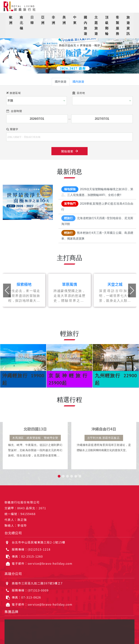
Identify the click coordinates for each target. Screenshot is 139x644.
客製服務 (118, 26)
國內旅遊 (86, 26)
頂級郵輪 (107, 26)
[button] (7, 52)
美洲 (64, 20)
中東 (75, 20)
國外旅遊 (61, 82)
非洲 (53, 20)
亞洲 (43, 20)
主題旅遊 (96, 26)
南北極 (21, 23)
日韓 (32, 20)
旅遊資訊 (128, 26)
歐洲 (11, 20)
